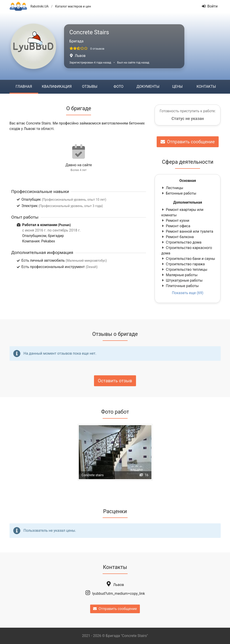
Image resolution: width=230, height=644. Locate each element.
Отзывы (90, 87)
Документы (148, 87)
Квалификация (57, 87)
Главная (24, 87)
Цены (177, 87)
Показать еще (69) (188, 293)
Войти (210, 6)
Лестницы (172, 188)
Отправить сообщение (188, 142)
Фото (118, 87)
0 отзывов (97, 49)
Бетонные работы (179, 193)
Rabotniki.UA (40, 6)
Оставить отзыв (115, 381)
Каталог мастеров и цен (73, 6)
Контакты (206, 87)
